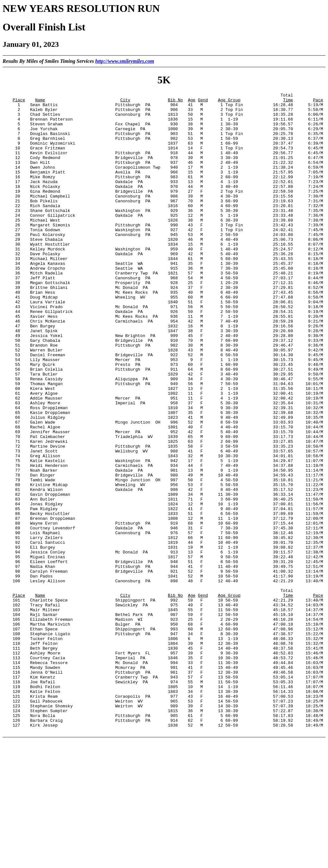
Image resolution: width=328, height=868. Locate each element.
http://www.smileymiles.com (125, 61)
